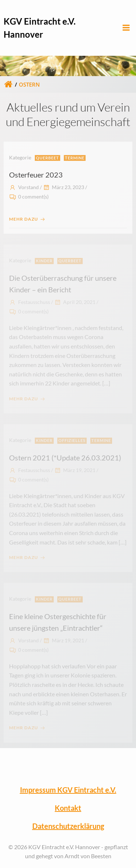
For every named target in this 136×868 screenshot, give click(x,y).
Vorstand (24, 187)
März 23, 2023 (63, 187)
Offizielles (72, 440)
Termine (75, 158)
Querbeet (48, 158)
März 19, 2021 (75, 470)
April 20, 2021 (75, 302)
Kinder (44, 261)
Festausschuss (30, 302)
